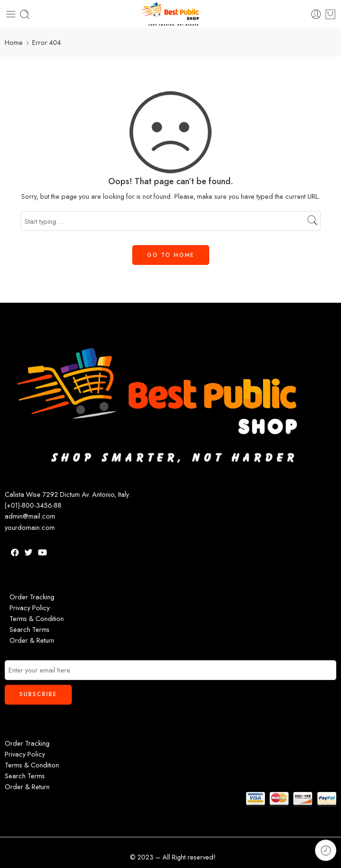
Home (14, 42)
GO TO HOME (171, 255)
